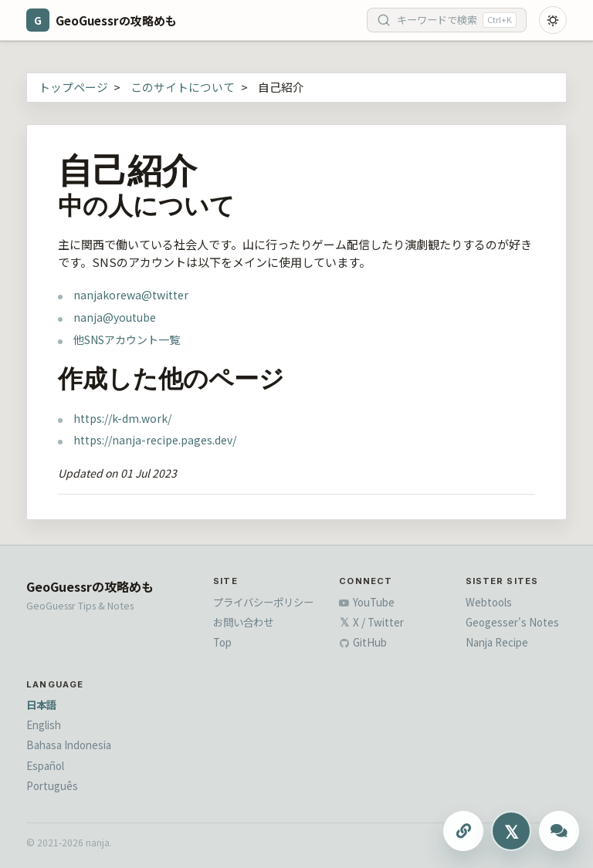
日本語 (41, 704)
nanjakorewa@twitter (131, 295)
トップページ (73, 87)
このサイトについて (183, 87)
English (44, 724)
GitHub (363, 642)
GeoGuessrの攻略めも (90, 586)
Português (52, 785)
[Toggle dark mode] (553, 20)
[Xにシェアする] (511, 831)
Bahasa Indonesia (69, 745)
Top (222, 642)
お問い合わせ (243, 622)
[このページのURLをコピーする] (463, 831)
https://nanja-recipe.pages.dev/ (155, 440)
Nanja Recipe (497, 642)
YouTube (367, 602)
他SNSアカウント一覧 (127, 339)
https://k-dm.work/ (122, 418)
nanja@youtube (115, 317)
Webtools (489, 602)
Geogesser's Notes (512, 622)
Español (45, 765)
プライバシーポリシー (263, 602)
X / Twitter (371, 622)
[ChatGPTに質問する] (559, 831)
